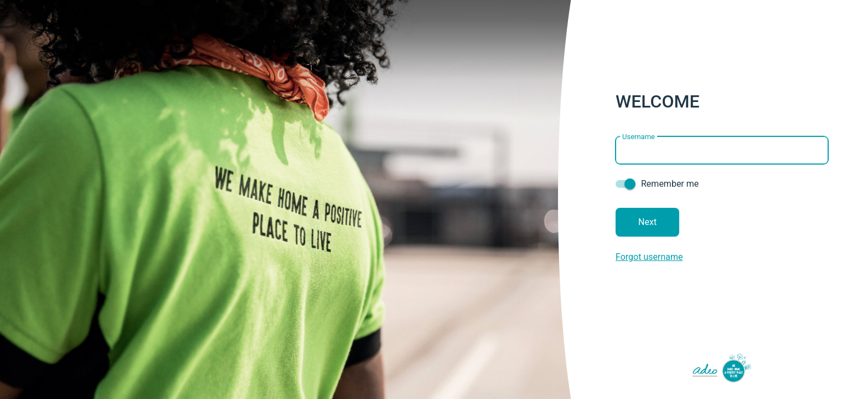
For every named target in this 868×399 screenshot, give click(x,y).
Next (647, 222)
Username (639, 136)
